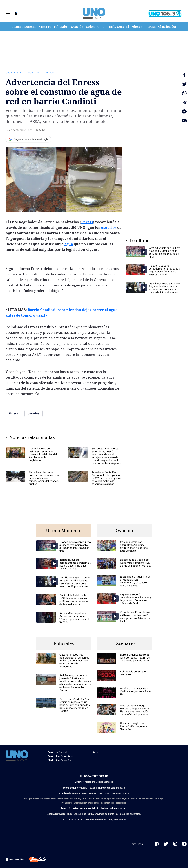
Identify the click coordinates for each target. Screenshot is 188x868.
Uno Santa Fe (14, 73)
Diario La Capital (57, 752)
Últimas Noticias (24, 27)
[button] (8, 13)
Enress (50, 73)
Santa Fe (45, 27)
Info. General (119, 27)
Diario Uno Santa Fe (59, 760)
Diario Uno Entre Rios (60, 756)
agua (69, 244)
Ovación (77, 27)
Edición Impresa (144, 27)
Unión (102, 27)
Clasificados (167, 27)
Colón (90, 27)
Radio (96, 752)
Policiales (61, 27)
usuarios (109, 227)
